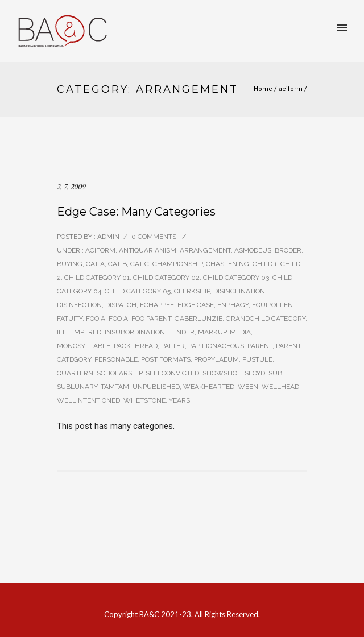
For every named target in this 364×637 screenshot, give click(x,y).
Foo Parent (151, 318)
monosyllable (84, 346)
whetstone (144, 400)
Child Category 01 (97, 278)
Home (263, 89)
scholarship (119, 373)
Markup (212, 332)
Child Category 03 (236, 278)
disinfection (79, 305)
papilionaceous (216, 346)
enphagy (233, 305)
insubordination (135, 332)
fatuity (70, 318)
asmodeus (253, 250)
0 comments (154, 237)
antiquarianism (148, 250)
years (179, 400)
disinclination (239, 291)
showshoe (222, 373)
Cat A (95, 264)
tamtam (115, 387)
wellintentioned (88, 400)
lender (181, 332)
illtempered (79, 332)
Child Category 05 (138, 291)
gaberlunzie (198, 318)
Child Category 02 (166, 278)
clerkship (192, 291)
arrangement (205, 250)
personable (116, 359)
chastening (227, 264)
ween (248, 387)
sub (275, 373)
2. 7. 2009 (71, 187)
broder (288, 250)
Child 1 (265, 264)
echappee (157, 305)
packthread (136, 346)
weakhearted (209, 387)
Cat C (140, 264)
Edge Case (196, 305)
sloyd (255, 373)
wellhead (280, 387)
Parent (260, 346)
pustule (257, 359)
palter (173, 346)
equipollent (274, 305)
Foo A (96, 318)
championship (177, 264)
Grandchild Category (266, 318)
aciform (291, 89)
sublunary (77, 387)
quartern (75, 373)
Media (240, 332)
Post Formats (166, 359)
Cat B (117, 264)
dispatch (121, 305)
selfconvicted (172, 373)
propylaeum (216, 359)
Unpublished (156, 387)
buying (70, 264)
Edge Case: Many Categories (136, 212)
